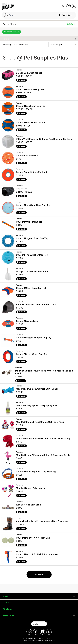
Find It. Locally (67, 15)
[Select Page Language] (39, 624)
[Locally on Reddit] (29, 632)
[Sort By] (63, 44)
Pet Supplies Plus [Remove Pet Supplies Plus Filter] (12, 32)
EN (63, 6)
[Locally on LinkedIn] (42, 632)
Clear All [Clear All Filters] (71, 24)
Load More (39, 575)
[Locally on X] (49, 632)
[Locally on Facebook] (36, 632)
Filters (6, 39)
